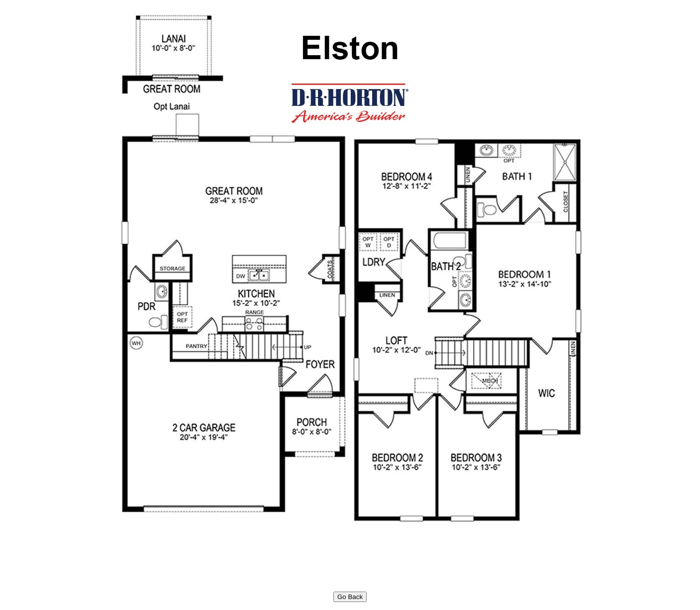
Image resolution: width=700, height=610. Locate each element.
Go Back (350, 597)
